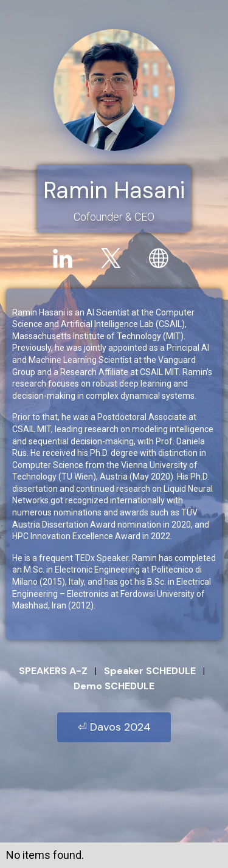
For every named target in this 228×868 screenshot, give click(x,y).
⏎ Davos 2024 (114, 727)
